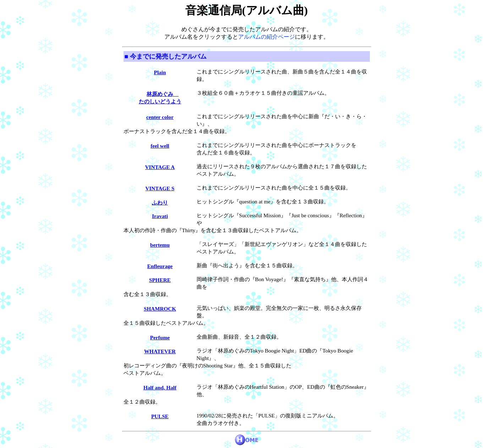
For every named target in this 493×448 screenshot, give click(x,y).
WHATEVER (160, 351)
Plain (160, 72)
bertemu (160, 245)
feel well (160, 146)
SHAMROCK (160, 309)
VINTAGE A (160, 167)
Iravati (160, 216)
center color (160, 117)
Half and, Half (160, 387)
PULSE (160, 416)
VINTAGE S (160, 188)
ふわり (160, 203)
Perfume (160, 337)
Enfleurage (160, 266)
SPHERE (160, 280)
